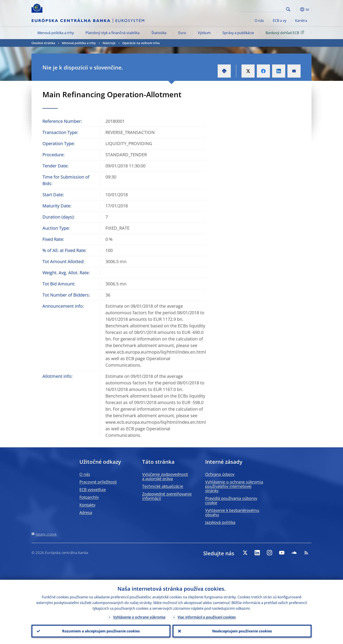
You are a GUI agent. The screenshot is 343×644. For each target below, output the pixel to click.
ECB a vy (280, 21)
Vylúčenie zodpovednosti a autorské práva (165, 476)
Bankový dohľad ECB (286, 33)
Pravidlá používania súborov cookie (231, 500)
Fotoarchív (89, 497)
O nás (259, 21)
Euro (182, 33)
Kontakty (87, 505)
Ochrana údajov (220, 474)
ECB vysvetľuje (93, 490)
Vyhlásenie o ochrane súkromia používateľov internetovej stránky (234, 486)
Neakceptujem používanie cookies (242, 631)
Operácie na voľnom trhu (141, 43)
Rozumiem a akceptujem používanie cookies (101, 631)
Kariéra (301, 21)
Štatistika (159, 33)
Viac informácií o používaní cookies (207, 617)
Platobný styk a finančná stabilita (113, 33)
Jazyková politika (220, 522)
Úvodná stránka (43, 43)
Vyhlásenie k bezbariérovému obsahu (232, 512)
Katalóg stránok (46, 534)
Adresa (86, 512)
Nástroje (109, 43)
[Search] (263, 9)
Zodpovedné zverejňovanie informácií (167, 496)
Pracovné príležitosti (98, 482)
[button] (296, 9)
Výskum (204, 33)
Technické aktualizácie (163, 486)
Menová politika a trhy (56, 33)
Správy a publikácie (238, 33)
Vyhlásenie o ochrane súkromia (139, 617)
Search (288, 9)
